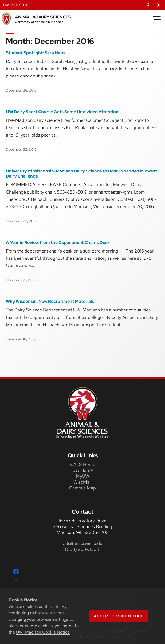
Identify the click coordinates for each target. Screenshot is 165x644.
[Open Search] (148, 5)
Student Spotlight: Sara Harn (35, 53)
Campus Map (82, 488)
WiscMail (82, 482)
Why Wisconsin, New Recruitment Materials (50, 302)
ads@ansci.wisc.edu (83, 543)
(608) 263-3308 (82, 549)
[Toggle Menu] (157, 19)
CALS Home (83, 464)
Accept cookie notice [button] (119, 616)
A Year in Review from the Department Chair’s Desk (58, 243)
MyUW (82, 476)
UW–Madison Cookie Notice (43, 632)
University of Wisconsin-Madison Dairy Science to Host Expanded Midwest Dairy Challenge (81, 174)
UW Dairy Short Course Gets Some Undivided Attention (62, 112)
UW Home (82, 470)
